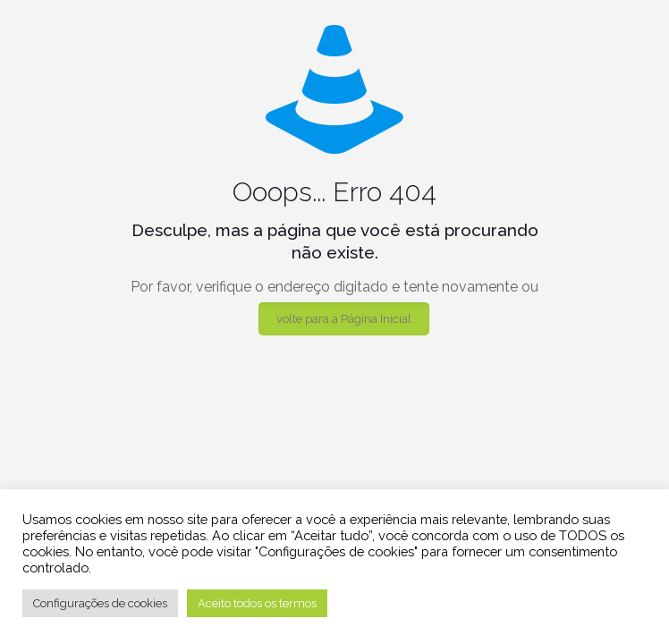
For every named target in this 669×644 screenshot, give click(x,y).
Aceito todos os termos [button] (257, 603)
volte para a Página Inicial (344, 319)
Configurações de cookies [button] (100, 603)
